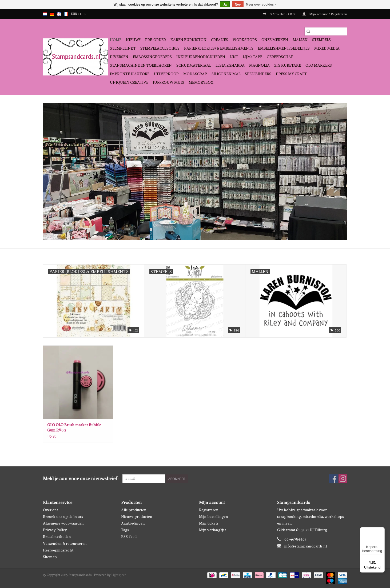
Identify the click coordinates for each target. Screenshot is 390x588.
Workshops (245, 40)
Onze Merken (275, 40)
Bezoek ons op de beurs (63, 517)
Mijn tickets (209, 523)
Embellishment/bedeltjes (284, 48)
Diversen (119, 57)
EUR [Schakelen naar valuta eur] (74, 14)
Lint (234, 57)
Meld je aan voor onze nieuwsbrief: (81, 479)
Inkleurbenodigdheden (201, 57)
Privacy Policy (55, 530)
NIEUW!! (133, 40)
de (52, 14)
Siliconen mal (226, 74)
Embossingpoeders (152, 57)
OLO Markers (319, 65)
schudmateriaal (194, 65)
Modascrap (195, 74)
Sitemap (50, 557)
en (59, 14)
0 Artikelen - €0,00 (280, 14)
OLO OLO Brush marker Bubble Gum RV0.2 (74, 427)
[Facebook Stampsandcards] (333, 479)
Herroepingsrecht (58, 550)
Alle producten (134, 510)
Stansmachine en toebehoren (141, 65)
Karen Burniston (188, 40)
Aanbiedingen (133, 523)
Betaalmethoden (57, 537)
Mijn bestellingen (214, 517)
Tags (125, 530)
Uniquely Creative (129, 82)
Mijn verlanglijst (212, 530)
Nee (238, 5)
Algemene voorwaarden (63, 523)
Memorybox (201, 82)
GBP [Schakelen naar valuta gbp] (83, 14)
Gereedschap (280, 57)
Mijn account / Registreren (325, 14)
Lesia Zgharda (230, 65)
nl (45, 14)
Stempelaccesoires (160, 48)
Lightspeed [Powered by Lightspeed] (119, 575)
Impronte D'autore (130, 74)
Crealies (220, 40)
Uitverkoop (166, 74)
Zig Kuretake (288, 65)
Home (116, 40)
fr (66, 14)
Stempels (321, 40)
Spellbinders (258, 74)
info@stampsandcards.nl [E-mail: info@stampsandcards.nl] (306, 546)
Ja (225, 5)
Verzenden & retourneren (65, 543)
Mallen (300, 40)
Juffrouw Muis (168, 82)
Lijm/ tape (252, 57)
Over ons (51, 510)
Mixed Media (327, 48)
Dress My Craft (291, 74)
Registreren (209, 510)
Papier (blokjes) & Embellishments (219, 48)
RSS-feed (129, 537)
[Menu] (381, 530)
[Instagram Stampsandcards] (343, 479)
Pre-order (156, 40)
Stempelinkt (123, 48)
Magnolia (259, 65)
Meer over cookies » (261, 5)
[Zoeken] (326, 31)
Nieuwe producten (137, 517)
